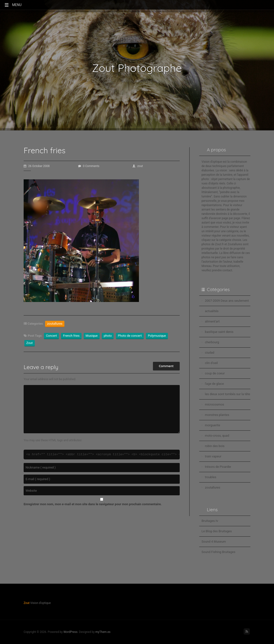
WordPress (70, 632)
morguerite (213, 425)
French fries (71, 336)
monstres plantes (217, 415)
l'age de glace (214, 384)
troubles (211, 477)
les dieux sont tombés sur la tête (228, 394)
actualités (212, 311)
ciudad (210, 353)
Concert (51, 336)
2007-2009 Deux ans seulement (227, 301)
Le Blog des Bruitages (217, 531)
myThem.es (103, 632)
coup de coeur (215, 373)
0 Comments (89, 166)
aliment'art (212, 321)
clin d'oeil (211, 363)
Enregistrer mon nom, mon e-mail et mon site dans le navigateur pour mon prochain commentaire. (93, 504)
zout (138, 166)
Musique (92, 336)
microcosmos (215, 404)
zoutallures (55, 324)
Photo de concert (130, 336)
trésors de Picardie (218, 467)
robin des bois (215, 446)
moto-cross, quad (217, 436)
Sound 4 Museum (214, 542)
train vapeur (213, 456)
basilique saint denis (219, 332)
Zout (30, 343)
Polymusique (157, 336)
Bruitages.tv (210, 521)
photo (108, 336)
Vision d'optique (137, 81)
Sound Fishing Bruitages (219, 552)
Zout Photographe (137, 68)
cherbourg (212, 342)
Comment (166, 366)
